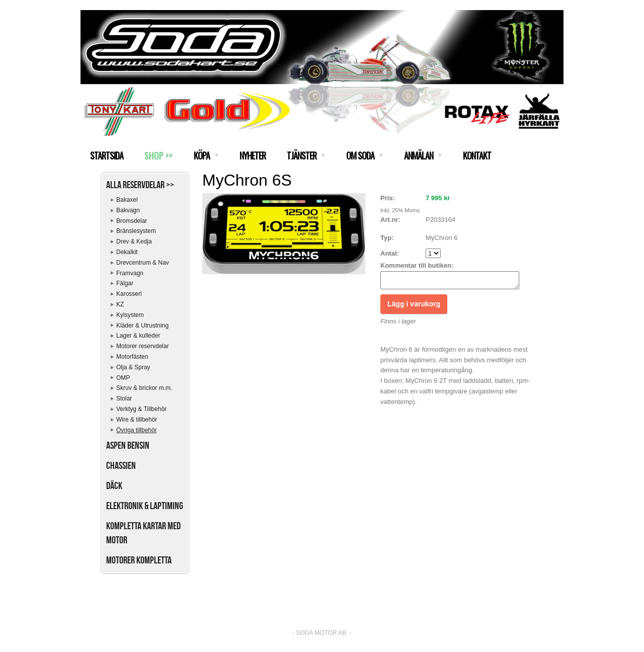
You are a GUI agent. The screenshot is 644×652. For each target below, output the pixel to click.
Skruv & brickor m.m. (144, 388)
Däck (114, 485)
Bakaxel (127, 200)
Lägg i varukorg (414, 307)
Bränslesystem (136, 231)
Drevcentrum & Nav (143, 263)
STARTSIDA (107, 155)
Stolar (124, 398)
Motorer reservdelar (143, 346)
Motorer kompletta (139, 560)
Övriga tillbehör (137, 430)
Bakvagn (128, 210)
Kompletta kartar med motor (143, 533)
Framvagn (130, 273)
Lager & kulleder (138, 336)
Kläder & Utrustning (142, 325)
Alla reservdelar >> (140, 185)
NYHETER (253, 155)
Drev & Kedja (134, 241)
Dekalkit (127, 252)
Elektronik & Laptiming (145, 506)
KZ (120, 304)
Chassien (121, 465)
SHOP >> (158, 155)
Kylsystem (130, 315)
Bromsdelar (132, 221)
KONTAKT (477, 155)
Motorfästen (132, 357)
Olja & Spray (133, 367)
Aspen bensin (128, 445)
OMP (123, 378)
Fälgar (125, 283)
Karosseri (129, 294)
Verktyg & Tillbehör (141, 409)
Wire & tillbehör (137, 420)
